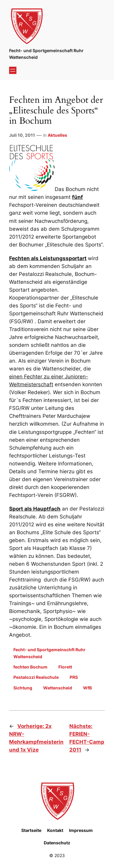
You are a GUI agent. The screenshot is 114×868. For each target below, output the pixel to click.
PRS (74, 677)
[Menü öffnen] (13, 70)
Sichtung (23, 688)
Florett (65, 667)
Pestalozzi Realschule (36, 677)
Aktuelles (57, 135)
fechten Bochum (30, 667)
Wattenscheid (58, 688)
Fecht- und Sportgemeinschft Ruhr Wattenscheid (49, 653)
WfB (87, 688)
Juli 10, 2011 (22, 135)
